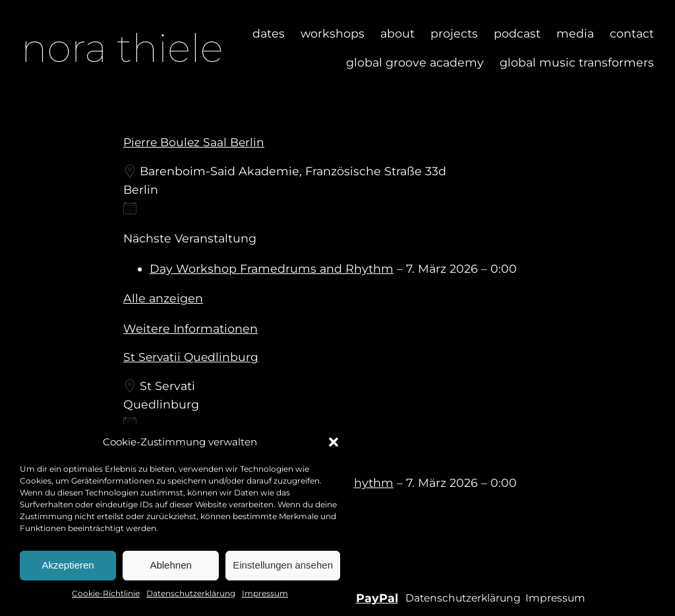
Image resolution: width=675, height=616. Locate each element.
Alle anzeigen (163, 298)
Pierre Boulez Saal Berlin (194, 142)
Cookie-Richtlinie (106, 593)
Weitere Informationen (191, 328)
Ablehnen (170, 565)
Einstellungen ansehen (283, 565)
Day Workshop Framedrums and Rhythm (272, 268)
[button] (334, 442)
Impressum (265, 593)
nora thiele (122, 48)
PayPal (377, 598)
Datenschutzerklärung (191, 593)
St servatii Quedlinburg (191, 357)
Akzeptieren (68, 565)
